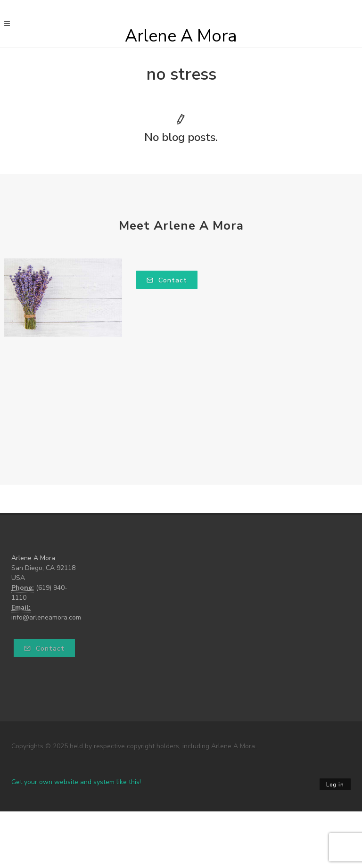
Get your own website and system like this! (76, 782)
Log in (335, 785)
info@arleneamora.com (46, 617)
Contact (167, 280)
